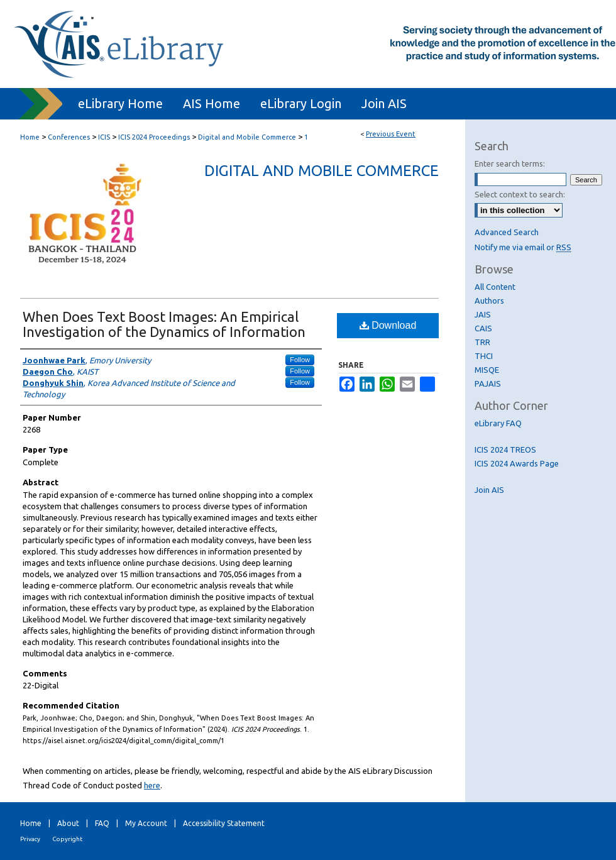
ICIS (105, 137)
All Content (495, 287)
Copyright (67, 839)
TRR (482, 342)
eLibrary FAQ (498, 423)
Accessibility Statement (224, 823)
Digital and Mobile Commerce (248, 137)
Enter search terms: (510, 163)
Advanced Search (507, 232)
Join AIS (489, 490)
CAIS (483, 328)
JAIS (483, 314)
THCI (484, 356)
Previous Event (391, 134)
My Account (146, 823)
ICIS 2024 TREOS (505, 449)
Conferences (70, 137)
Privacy (30, 839)
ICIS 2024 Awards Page (517, 463)
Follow (300, 360)
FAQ (102, 823)
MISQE (487, 370)
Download (388, 325)
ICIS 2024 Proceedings (155, 137)
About (68, 823)
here (152, 785)
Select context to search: (520, 194)
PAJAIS (488, 383)
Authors (489, 300)
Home (30, 137)
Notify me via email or (523, 247)
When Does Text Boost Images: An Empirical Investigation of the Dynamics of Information (164, 324)
